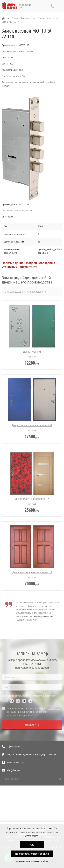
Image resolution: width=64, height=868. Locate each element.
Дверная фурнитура (21, 18)
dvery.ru (48, 828)
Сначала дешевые (15, 292)
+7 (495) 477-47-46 (15, 746)
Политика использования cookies (32, 861)
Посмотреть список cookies (32, 854)
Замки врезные (46, 18)
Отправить (32, 726)
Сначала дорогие (37, 292)
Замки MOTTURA (10, 22)
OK (32, 845)
